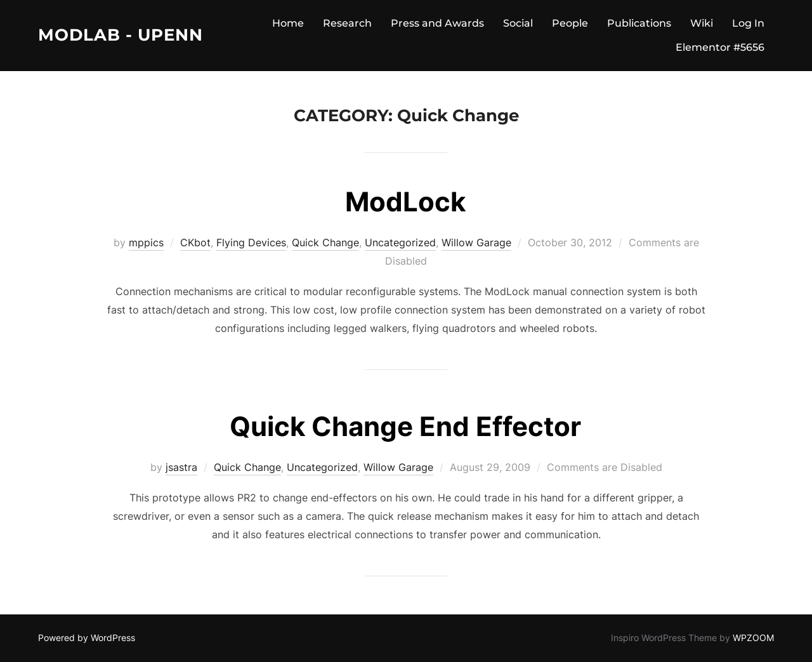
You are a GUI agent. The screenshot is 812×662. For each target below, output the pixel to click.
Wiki (702, 23)
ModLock (405, 202)
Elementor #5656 (720, 47)
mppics (146, 242)
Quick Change (325, 242)
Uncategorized (400, 242)
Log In (748, 23)
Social (518, 23)
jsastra (181, 467)
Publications (639, 23)
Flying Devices (251, 242)
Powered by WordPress (87, 638)
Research (347, 23)
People (570, 23)
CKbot (195, 242)
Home (288, 23)
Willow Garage (476, 242)
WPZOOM (753, 638)
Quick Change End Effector (405, 426)
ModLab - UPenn (121, 35)
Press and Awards (437, 23)
